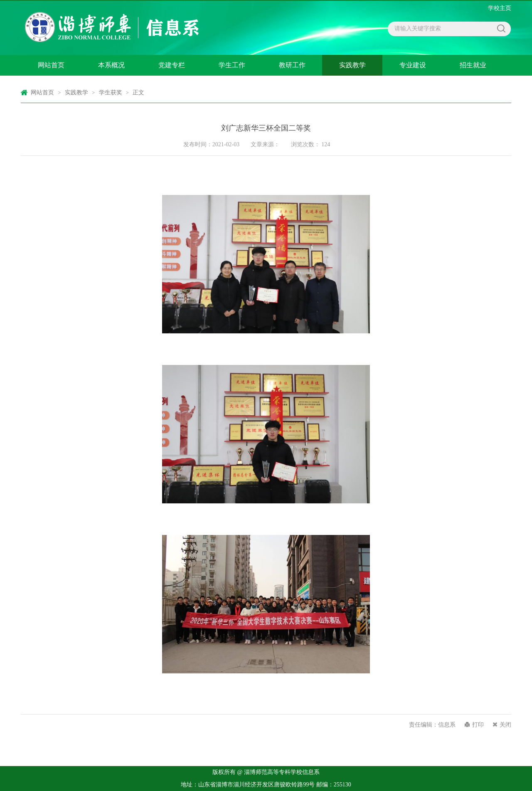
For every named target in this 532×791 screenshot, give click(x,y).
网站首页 (51, 65)
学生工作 (232, 65)
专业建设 (413, 65)
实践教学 (352, 65)
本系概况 (111, 65)
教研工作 (292, 65)
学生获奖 (111, 92)
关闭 (505, 725)
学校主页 (500, 8)
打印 (478, 725)
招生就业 (473, 65)
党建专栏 (172, 65)
